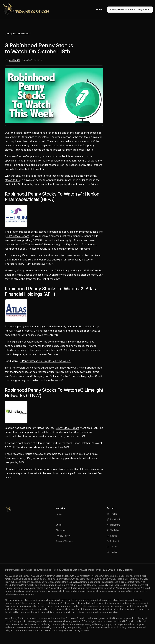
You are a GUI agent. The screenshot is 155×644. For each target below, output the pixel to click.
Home (99, 9)
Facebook (114, 519)
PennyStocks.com (16, 570)
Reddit (112, 536)
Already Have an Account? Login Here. (130, 9)
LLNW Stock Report (67, 428)
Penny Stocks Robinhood (18, 33)
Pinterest (113, 541)
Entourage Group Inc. (72, 570)
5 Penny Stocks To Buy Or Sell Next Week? (45, 361)
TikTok (112, 547)
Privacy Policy (63, 536)
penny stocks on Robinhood (58, 156)
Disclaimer (61, 530)
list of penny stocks (35, 232)
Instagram (113, 525)
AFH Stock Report (21, 331)
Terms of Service (64, 541)
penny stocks (31, 133)
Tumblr (112, 552)
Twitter (112, 514)
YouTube (113, 530)
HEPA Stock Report (17, 236)
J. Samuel (15, 60)
